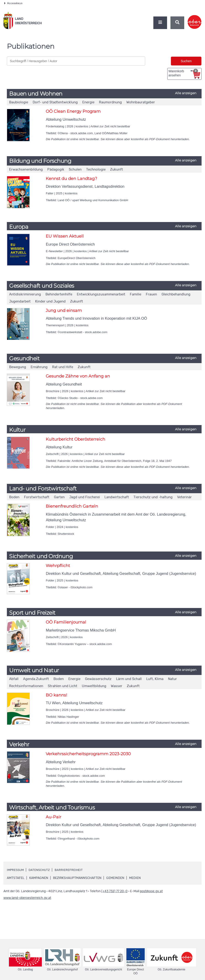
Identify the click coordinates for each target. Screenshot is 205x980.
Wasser (117, 686)
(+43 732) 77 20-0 (114, 891)
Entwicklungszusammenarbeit (101, 294)
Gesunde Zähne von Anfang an (78, 376)
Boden (14, 497)
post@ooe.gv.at (151, 891)
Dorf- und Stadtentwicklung (55, 102)
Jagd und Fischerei (85, 497)
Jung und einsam (64, 311)
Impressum (16, 870)
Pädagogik (56, 170)
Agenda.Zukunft (36, 679)
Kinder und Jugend (50, 301)
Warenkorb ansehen (183, 73)
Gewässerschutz (98, 679)
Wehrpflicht (58, 566)
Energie (88, 102)
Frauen (151, 294)
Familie (136, 294)
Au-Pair (53, 817)
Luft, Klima (155, 679)
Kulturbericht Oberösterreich (75, 439)
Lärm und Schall (129, 679)
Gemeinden (115, 878)
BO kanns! (56, 695)
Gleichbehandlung (176, 294)
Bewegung (18, 367)
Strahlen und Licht (63, 686)
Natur (172, 679)
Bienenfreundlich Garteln (72, 506)
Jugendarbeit (20, 301)
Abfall (14, 679)
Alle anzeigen (186, 93)
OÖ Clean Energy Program (73, 111)
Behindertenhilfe (59, 294)
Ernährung (39, 367)
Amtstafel (16, 878)
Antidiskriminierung (25, 294)
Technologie (96, 170)
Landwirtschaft (117, 497)
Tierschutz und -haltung (153, 497)
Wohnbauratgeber (141, 102)
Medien (135, 878)
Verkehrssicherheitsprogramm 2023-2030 (88, 754)
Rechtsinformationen (26, 686)
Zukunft (117, 170)
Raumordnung (110, 102)
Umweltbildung (94, 686)
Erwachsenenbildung (26, 170)
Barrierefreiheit (71, 870)
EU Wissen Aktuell (65, 236)
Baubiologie (19, 102)
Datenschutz (41, 870)
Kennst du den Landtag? (71, 179)
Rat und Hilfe (63, 367)
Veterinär (184, 497)
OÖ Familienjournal (66, 622)
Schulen (75, 170)
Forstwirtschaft (37, 497)
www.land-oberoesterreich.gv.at (27, 898)
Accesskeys (13, 3)
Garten (59, 497)
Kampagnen (39, 878)
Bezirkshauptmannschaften (77, 878)
